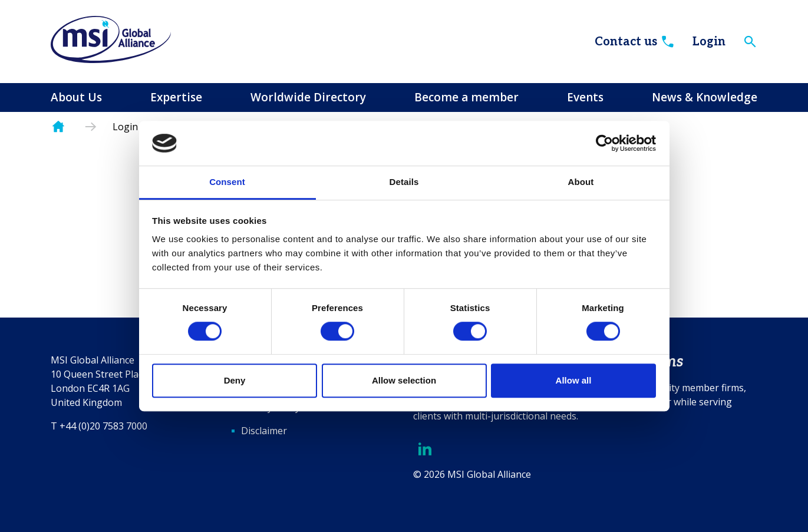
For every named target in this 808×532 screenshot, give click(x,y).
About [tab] (581, 182)
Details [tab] (404, 182)
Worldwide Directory (308, 97)
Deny (235, 380)
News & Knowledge (705, 97)
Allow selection (404, 380)
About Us (76, 97)
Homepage (58, 127)
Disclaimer (264, 431)
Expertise (176, 97)
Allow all (574, 380)
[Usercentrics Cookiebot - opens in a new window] (604, 143)
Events (585, 97)
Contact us (635, 42)
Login (709, 42)
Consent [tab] (227, 182)
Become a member (466, 97)
